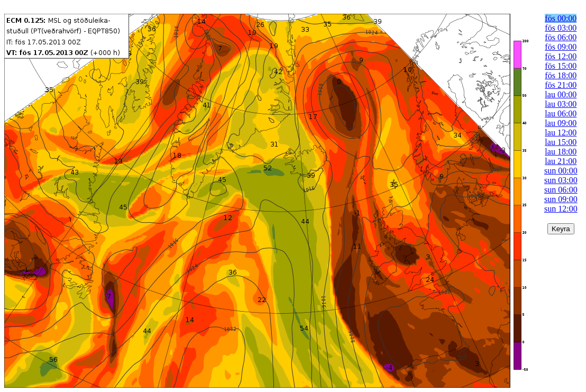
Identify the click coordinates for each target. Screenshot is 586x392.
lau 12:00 (561, 133)
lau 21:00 (561, 161)
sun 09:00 (561, 199)
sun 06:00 (561, 190)
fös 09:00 (561, 47)
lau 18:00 (561, 152)
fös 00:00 (561, 18)
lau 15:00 (561, 142)
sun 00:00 (561, 171)
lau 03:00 (561, 104)
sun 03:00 (561, 180)
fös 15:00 (561, 66)
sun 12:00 (561, 209)
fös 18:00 (561, 75)
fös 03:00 (561, 28)
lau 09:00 (561, 123)
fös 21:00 (561, 85)
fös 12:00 (561, 56)
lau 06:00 (561, 113)
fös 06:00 (561, 37)
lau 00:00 (561, 94)
